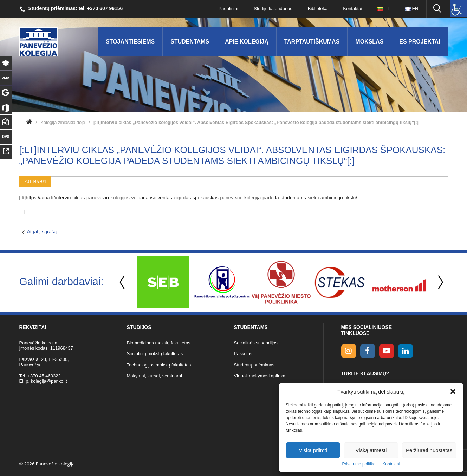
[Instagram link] (349, 351)
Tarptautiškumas (312, 42)
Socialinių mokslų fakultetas (155, 354)
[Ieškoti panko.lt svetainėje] (437, 9)
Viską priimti (313, 450)
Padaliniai (228, 9)
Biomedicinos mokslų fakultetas (159, 343)
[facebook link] (368, 351)
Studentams (190, 42)
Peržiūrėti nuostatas (429, 450)
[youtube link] (387, 351)
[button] (453, 391)
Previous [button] (123, 282)
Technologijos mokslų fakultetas (159, 365)
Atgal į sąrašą (42, 232)
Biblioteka (318, 9)
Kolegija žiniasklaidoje (63, 122)
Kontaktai (391, 464)
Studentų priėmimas (254, 365)
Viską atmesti (371, 450)
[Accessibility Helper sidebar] (459, 8)
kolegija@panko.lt (49, 381)
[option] (163, 282)
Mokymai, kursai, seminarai (155, 376)
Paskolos (243, 354)
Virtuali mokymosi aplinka (260, 376)
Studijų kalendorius (273, 9)
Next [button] (439, 282)
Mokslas (369, 42)
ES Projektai (420, 42)
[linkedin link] (406, 351)
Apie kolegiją (247, 42)
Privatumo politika (359, 464)
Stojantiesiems (130, 42)
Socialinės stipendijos (256, 343)
